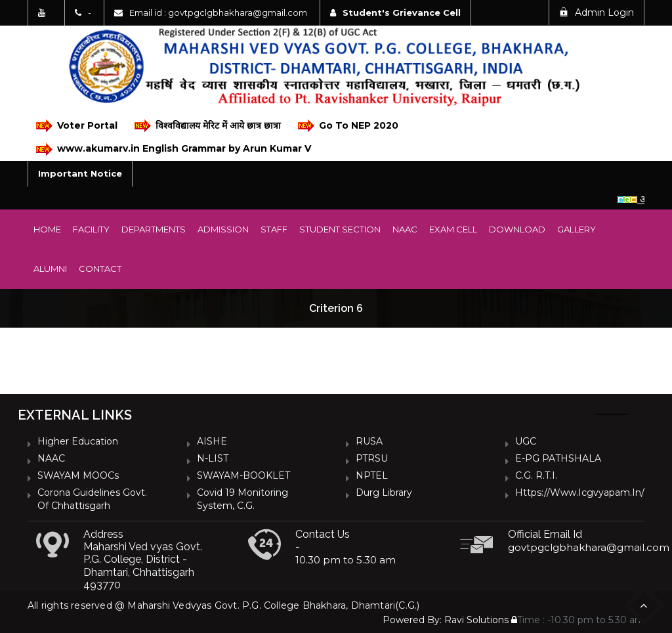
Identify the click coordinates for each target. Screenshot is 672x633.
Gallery (577, 229)
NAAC (405, 229)
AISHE (212, 441)
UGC (526, 441)
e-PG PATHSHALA (558, 458)
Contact (100, 269)
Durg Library (384, 492)
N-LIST (213, 458)
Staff (274, 229)
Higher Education (78, 441)
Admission (223, 229)
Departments (154, 229)
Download (517, 229)
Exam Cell (453, 229)
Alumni (50, 269)
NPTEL (372, 475)
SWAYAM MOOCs (78, 475)
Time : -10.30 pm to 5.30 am (578, 620)
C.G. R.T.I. (536, 475)
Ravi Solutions (476, 620)
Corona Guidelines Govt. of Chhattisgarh (92, 499)
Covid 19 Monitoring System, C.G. (242, 499)
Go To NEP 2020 (348, 126)
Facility (91, 229)
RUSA (369, 441)
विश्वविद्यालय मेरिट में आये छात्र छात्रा (208, 126)
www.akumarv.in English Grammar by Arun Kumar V (174, 149)
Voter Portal (77, 126)
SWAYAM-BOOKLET (243, 475)
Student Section (340, 229)
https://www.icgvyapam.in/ (580, 492)
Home (47, 229)
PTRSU (372, 458)
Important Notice (80, 173)
